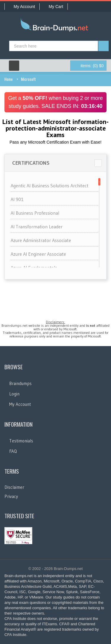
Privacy (11, 496)
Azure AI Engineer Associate (38, 254)
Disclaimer (14, 487)
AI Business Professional (35, 213)
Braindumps (20, 383)
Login (14, 394)
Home (9, 79)
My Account (22, 7)
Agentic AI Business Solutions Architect (50, 186)
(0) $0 (92, 66)
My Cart (54, 7)
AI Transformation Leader (37, 227)
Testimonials (21, 441)
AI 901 (17, 199)
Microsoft (28, 79)
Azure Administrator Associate (41, 240)
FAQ (13, 451)
